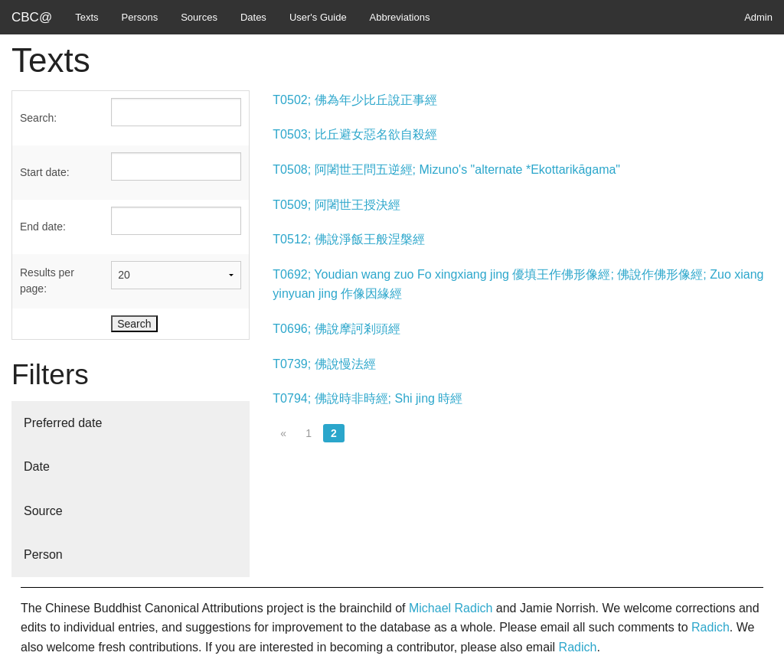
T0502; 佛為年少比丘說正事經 (354, 100)
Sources (199, 17)
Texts (87, 17)
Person (43, 555)
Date (37, 466)
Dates (253, 17)
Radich (710, 627)
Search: (38, 118)
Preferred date (63, 423)
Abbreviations (400, 17)
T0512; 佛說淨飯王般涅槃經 (348, 239)
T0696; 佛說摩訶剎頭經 (336, 329)
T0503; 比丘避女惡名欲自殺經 (354, 134)
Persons (140, 17)
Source (43, 511)
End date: (43, 227)
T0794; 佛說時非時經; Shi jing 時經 (367, 398)
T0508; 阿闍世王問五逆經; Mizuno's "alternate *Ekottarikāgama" (446, 170)
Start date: (45, 172)
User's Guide (318, 17)
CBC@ (32, 17)
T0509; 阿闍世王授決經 (336, 205)
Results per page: (47, 281)
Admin (758, 17)
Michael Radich (451, 608)
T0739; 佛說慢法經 (324, 364)
